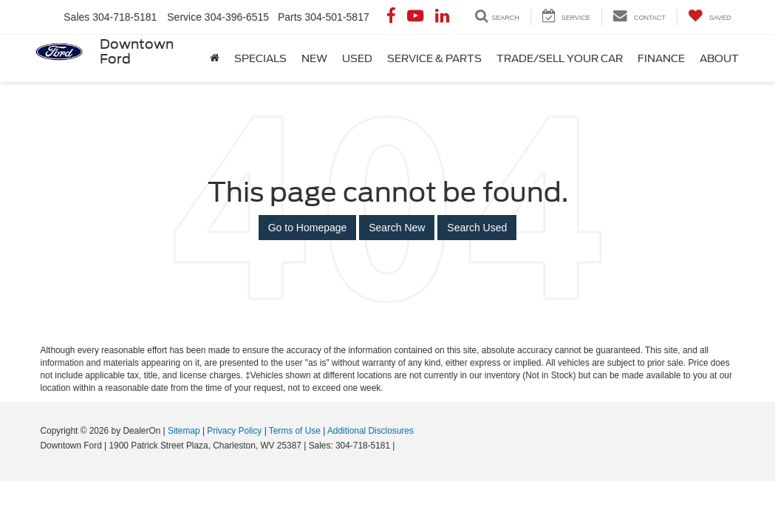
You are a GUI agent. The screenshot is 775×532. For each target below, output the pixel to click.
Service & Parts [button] (434, 58)
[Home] (215, 58)
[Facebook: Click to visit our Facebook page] (391, 17)
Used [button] (357, 58)
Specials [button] (260, 58)
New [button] (314, 58)
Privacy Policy (234, 431)
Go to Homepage (308, 228)
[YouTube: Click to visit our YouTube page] (415, 17)
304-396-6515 (237, 17)
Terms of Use (295, 431)
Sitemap (184, 431)
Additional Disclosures (371, 431)
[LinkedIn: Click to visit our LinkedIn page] (442, 17)
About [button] (719, 58)
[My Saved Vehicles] (710, 17)
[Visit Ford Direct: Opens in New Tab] (402, 446)
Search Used (477, 228)
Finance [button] (661, 58)
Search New (397, 228)
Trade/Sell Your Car (560, 58)
